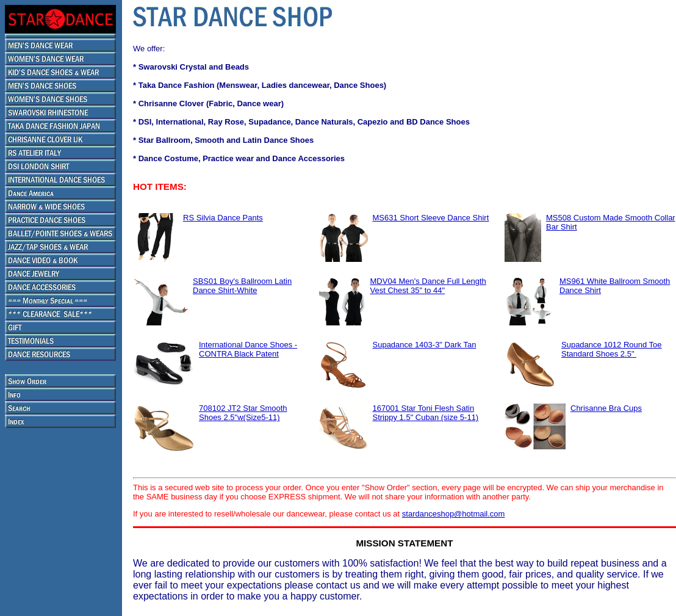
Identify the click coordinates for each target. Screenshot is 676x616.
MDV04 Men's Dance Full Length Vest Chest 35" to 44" (428, 286)
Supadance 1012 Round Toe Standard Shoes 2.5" (612, 349)
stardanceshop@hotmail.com (454, 514)
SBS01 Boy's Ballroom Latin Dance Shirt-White (242, 286)
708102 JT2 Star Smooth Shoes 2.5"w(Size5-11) (243, 413)
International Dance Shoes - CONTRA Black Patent (248, 349)
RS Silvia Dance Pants (223, 218)
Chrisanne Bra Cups (606, 408)
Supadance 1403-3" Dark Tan (425, 345)
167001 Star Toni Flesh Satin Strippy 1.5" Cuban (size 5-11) (426, 413)
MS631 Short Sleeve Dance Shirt (431, 218)
